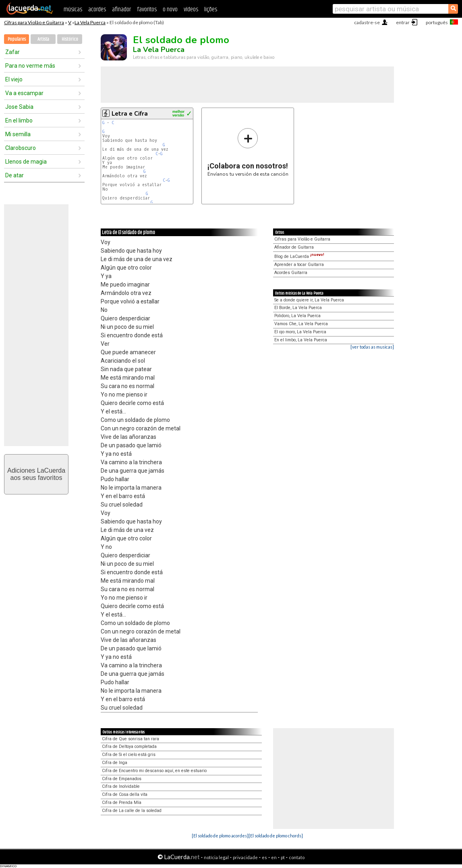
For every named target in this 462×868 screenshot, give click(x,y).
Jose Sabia (19, 107)
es (264, 857)
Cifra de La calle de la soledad (132, 811)
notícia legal (216, 857)
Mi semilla (18, 134)
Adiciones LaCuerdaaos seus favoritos (36, 474)
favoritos (147, 9)
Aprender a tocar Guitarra (299, 265)
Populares (17, 39)
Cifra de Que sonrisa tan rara (131, 739)
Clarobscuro (21, 148)
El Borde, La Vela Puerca (298, 308)
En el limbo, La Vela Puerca (301, 340)
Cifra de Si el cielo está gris (129, 755)
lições (211, 9)
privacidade (245, 857)
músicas (73, 9)
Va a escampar (24, 93)
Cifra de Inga (115, 763)
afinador (121, 9)
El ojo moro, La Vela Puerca (300, 332)
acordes (97, 9)
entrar (403, 22)
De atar (15, 175)
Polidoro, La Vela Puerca (297, 316)
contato (297, 857)
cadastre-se (367, 22)
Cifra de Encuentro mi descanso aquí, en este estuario (154, 771)
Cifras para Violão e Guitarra (34, 22)
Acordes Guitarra (291, 273)
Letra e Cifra (130, 114)
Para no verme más (30, 66)
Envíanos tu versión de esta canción (248, 152)
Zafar (12, 52)
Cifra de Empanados (122, 779)
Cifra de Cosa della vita (125, 794)
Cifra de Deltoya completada (129, 747)
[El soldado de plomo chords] (276, 836)
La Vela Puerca (90, 22)
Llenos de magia (26, 162)
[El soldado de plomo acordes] (220, 836)
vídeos (191, 9)
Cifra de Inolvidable (121, 786)
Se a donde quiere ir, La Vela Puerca (309, 300)
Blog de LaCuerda (299, 256)
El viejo (14, 79)
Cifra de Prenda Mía (122, 803)
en (274, 857)
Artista (43, 39)
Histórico (70, 39)
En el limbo (19, 120)
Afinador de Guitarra (294, 247)
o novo (170, 9)
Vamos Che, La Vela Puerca (301, 324)
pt (283, 857)
